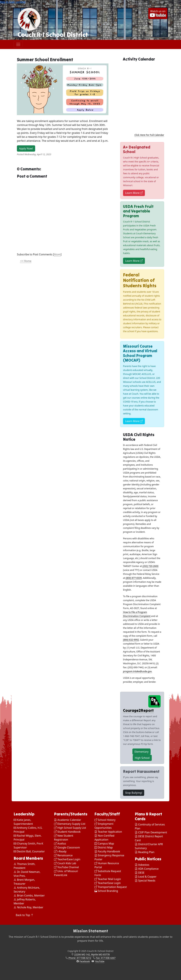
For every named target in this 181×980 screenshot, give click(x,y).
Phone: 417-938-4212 (80, 958)
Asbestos (144, 865)
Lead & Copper (147, 877)
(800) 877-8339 (134, 578)
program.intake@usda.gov (137, 671)
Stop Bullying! (134, 793)
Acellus (60, 844)
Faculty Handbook (107, 851)
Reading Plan (146, 852)
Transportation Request (111, 887)
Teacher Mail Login (108, 879)
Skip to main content (13, 2)
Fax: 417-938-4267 (106, 958)
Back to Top (25, 915)
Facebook (85, 961)
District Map (104, 847)
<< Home (26, 261)
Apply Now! (26, 148)
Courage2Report (138, 710)
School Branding (106, 891)
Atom (57, 254)
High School (142, 758)
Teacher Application (108, 832)
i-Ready (60, 851)
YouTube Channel (66, 867)
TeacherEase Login (67, 859)
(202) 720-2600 (151, 566)
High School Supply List (70, 828)
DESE (141, 873)
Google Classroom (67, 847)
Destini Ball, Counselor (29, 851)
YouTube (100, 961)
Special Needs (147, 881)
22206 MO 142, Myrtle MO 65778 (92, 954)
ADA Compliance (148, 869)
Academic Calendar (68, 820)
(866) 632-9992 (131, 640)
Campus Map (104, 844)
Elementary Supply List (70, 824)
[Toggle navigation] (18, 44)
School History (105, 820)
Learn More (134, 193)
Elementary (141, 752)
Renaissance (63, 855)
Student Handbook (67, 832)
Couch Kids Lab (65, 863)
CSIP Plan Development (153, 832)
